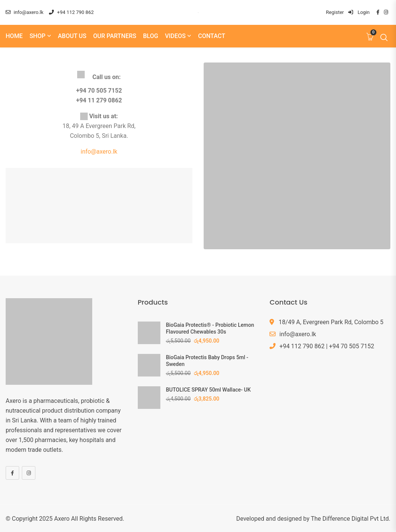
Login (359, 12)
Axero (62, 519)
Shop (37, 36)
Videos (175, 36)
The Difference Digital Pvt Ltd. (351, 519)
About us (72, 36)
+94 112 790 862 (71, 12)
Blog (151, 36)
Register (335, 12)
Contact (212, 36)
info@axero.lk (24, 12)
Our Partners (115, 36)
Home (14, 36)
